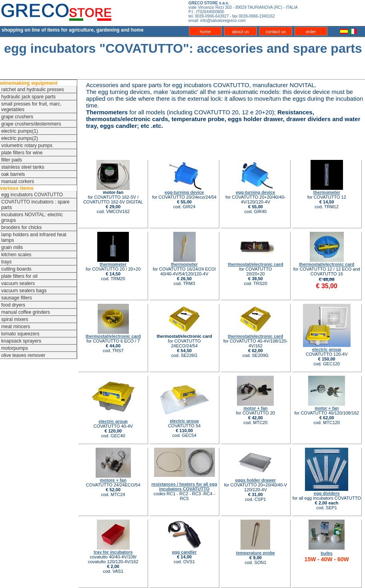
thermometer (327, 192)
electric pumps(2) (20, 138)
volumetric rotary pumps (27, 146)
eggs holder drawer (256, 480)
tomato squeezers (20, 334)
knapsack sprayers (21, 341)
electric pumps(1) (20, 131)
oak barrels (13, 174)
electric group (327, 349)
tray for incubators (113, 552)
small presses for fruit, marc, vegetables (31, 107)
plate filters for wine (22, 153)
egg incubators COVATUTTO (32, 195)
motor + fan (255, 408)
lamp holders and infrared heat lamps (34, 237)
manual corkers (18, 181)
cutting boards (16, 269)
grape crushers (17, 117)
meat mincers (16, 327)
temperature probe (256, 553)
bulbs (327, 553)
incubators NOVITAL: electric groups (32, 217)
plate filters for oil (19, 276)
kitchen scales (16, 255)
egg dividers (327, 493)
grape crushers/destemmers (31, 124)
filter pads (12, 160)
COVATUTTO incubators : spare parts (35, 205)
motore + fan (113, 480)
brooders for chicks (21, 227)
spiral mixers (15, 319)
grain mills (12, 247)
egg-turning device (184, 192)
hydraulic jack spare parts (28, 97)
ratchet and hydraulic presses (33, 90)
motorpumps (15, 348)
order (311, 32)
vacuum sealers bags (24, 291)
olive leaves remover (23, 355)
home (205, 32)
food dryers (13, 305)
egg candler (185, 552)
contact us (276, 32)
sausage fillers (17, 298)
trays (6, 262)
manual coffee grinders (26, 312)
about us (241, 32)
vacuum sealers (18, 283)
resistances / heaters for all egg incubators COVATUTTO (184, 486)
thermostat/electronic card (255, 264)
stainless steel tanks (23, 167)
